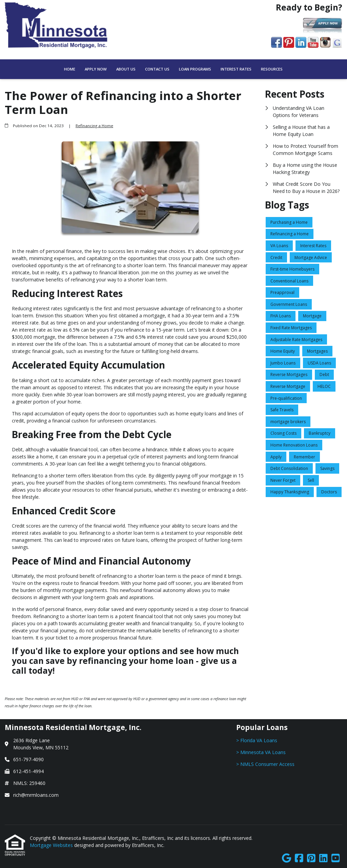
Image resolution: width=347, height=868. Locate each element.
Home (70, 69)
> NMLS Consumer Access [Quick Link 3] (265, 764)
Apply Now (96, 69)
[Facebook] (299, 858)
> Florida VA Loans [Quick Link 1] (257, 740)
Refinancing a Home (94, 126)
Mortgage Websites (52, 845)
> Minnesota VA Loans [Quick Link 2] (261, 752)
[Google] (287, 858)
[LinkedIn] (323, 858)
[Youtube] (336, 858)
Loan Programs (195, 69)
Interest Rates (236, 69)
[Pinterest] (311, 858)
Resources (272, 69)
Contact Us (157, 69)
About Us (126, 69)
